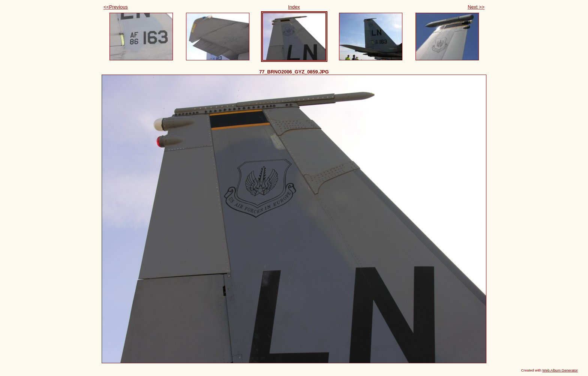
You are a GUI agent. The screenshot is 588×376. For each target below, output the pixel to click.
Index (294, 7)
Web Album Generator (560, 370)
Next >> (476, 7)
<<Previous (116, 7)
